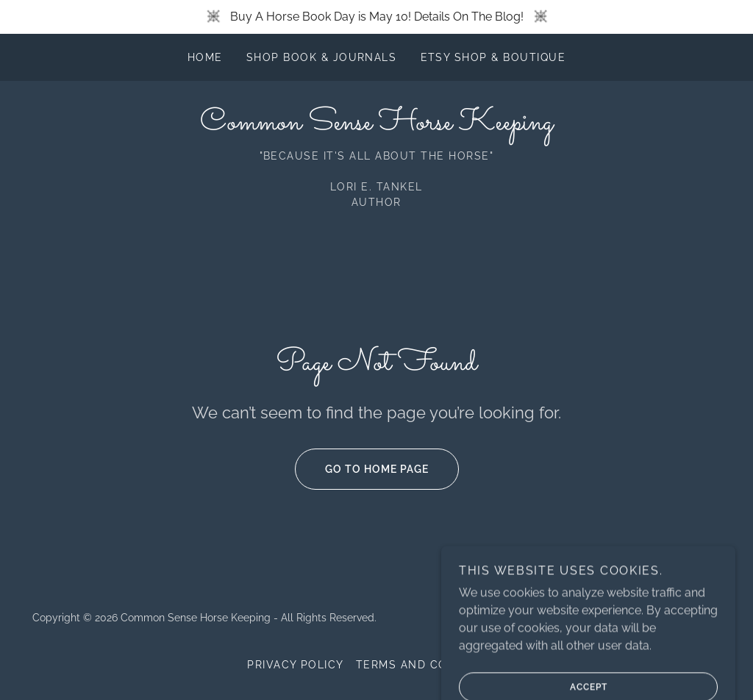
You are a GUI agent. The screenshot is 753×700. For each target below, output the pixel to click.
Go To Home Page (362, 469)
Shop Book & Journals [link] (322, 57)
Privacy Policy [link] (296, 665)
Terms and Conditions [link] (431, 665)
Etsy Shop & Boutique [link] (493, 57)
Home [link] (205, 57)
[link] (376, 125)
